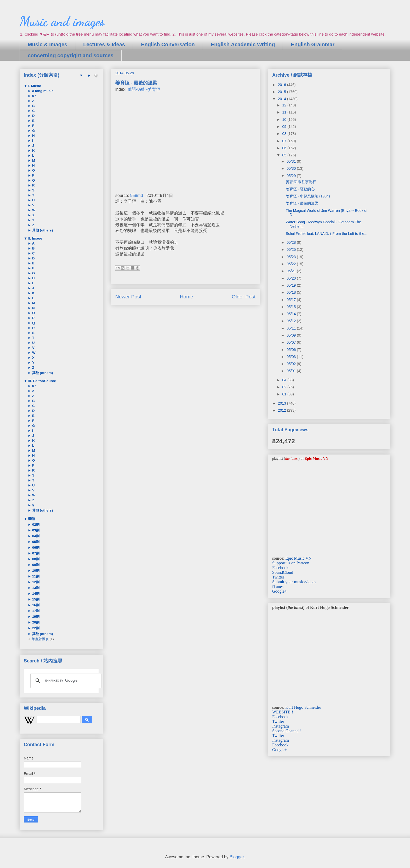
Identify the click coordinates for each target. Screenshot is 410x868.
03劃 (35, 530)
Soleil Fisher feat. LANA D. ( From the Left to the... (327, 234)
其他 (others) (42, 230)
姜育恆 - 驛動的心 (300, 189)
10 (285, 120)
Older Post (244, 297)
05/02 (292, 364)
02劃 (35, 524)
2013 (283, 403)
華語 (31, 519)
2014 (283, 99)
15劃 (35, 599)
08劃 (35, 559)
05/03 (292, 357)
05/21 (292, 271)
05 (285, 155)
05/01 (292, 371)
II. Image (35, 238)
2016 (283, 85)
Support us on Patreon (291, 563)
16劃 (35, 605)
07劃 (35, 553)
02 (285, 387)
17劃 (35, 611)
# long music (42, 91)
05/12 (292, 321)
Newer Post (128, 297)
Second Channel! (287, 731)
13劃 (35, 588)
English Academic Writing (243, 44)
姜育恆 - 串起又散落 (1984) (308, 196)
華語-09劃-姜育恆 (144, 89)
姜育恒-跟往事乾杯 (301, 182)
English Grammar (313, 44)
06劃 (35, 548)
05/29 (292, 176)
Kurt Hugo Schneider (303, 707)
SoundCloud (283, 572)
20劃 (35, 622)
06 (285, 148)
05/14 (292, 314)
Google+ (280, 591)
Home (187, 297)
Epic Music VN (298, 558)
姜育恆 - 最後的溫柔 (302, 203)
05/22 (292, 264)
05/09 (292, 335)
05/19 (292, 285)
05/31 (292, 161)
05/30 (292, 168)
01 (285, 394)
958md (137, 195)
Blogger (237, 857)
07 (285, 141)
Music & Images (47, 44)
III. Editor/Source (42, 381)
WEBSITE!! (283, 712)
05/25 (292, 249)
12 (285, 105)
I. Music (34, 86)
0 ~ (34, 96)
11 (285, 112)
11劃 (35, 576)
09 (285, 127)
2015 (283, 92)
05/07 (292, 342)
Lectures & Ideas (104, 44)
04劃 (35, 536)
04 (285, 380)
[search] (65, 681)
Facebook (280, 568)
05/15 (292, 307)
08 (285, 134)
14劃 (35, 594)
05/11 (292, 328)
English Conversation (168, 44)
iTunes (278, 586)
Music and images (62, 21)
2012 (283, 410)
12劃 (35, 582)
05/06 (292, 350)
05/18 (292, 292)
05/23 (292, 257)
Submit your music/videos (294, 582)
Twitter (278, 577)
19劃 (35, 617)
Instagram (281, 726)
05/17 (292, 300)
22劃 (35, 628)
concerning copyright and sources (71, 55)
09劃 (35, 565)
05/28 (292, 242)
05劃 (35, 542)
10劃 (35, 571)
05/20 (292, 278)
